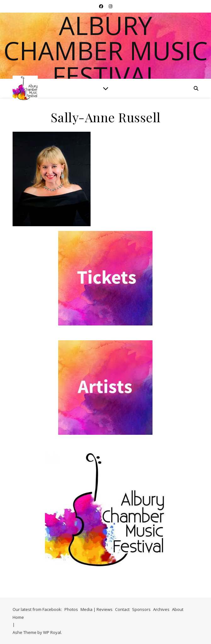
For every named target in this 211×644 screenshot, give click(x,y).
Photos (71, 609)
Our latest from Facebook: (37, 609)
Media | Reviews (97, 609)
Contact (122, 609)
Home (18, 617)
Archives (161, 609)
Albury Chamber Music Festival (106, 50)
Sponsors (141, 609)
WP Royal (52, 632)
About (178, 609)
